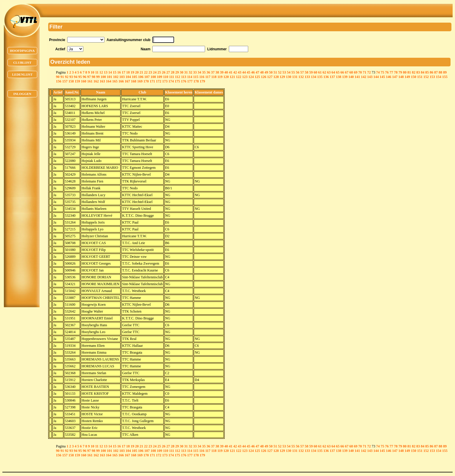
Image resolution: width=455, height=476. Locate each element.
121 (232, 77)
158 (71, 81)
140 (351, 77)
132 (301, 77)
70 (360, 72)
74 (378, 72)
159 (77, 81)
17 (123, 72)
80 (405, 72)
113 (183, 77)
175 (177, 81)
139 (345, 77)
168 (134, 81)
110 (166, 77)
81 (409, 72)
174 (171, 81)
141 (357, 77)
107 (147, 77)
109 (160, 77)
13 (106, 72)
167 (127, 81)
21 (141, 72)
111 (172, 77)
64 (333, 72)
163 (102, 81)
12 (101, 72)
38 (217, 72)
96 (85, 77)
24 (155, 72)
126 (264, 77)
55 (293, 72)
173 (165, 81)
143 (370, 77)
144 (376, 77)
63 (329, 72)
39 (222, 72)
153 (432, 77)
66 (342, 72)
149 (407, 77)
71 (365, 72)
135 (320, 77)
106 (141, 77)
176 (184, 81)
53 (284, 72)
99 (98, 77)
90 (58, 77)
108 (153, 77)
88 (440, 72)
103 (122, 77)
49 (266, 72)
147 (395, 77)
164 (109, 81)
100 (103, 77)
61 (320, 72)
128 (276, 77)
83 (418, 72)
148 (401, 77)
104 (128, 77)
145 (382, 77)
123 (245, 77)
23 (150, 72)
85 (427, 72)
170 (146, 81)
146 (389, 77)
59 (311, 72)
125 (257, 77)
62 (324, 72)
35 (204, 72)
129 (282, 77)
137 (332, 77)
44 (244, 72)
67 (347, 72)
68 (351, 72)
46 (253, 72)
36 (208, 72)
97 (89, 77)
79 (400, 72)
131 (295, 77)
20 (137, 72)
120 (226, 77)
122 (239, 77)
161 (90, 81)
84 (423, 72)
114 (190, 77)
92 (67, 77)
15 (115, 72)
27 (168, 72)
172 (159, 81)
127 (270, 77)
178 (196, 81)
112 (178, 77)
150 (414, 77)
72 (369, 72)
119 (220, 77)
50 (271, 72)
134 (314, 77)
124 (251, 77)
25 (159, 72)
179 (202, 81)
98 (93, 77)
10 (93, 72)
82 (414, 72)
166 (121, 81)
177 (190, 81)
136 (326, 77)
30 (182, 72)
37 (213, 72)
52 (280, 72)
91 (62, 77)
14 (110, 72)
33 (195, 72)
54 (289, 72)
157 (65, 81)
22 (146, 72)
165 (115, 81)
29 (177, 72)
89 (445, 72)
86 (431, 72)
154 (439, 77)
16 (119, 72)
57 (302, 72)
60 (315, 72)
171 (152, 81)
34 (199, 72)
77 (391, 72)
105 (135, 77)
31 (186, 72)
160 (84, 81)
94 (76, 77)
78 (396, 72)
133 (307, 77)
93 (71, 77)
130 (289, 77)
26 (164, 72)
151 (420, 77)
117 (208, 77)
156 (59, 81)
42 (235, 72)
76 (387, 72)
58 (307, 72)
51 (275, 72)
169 (140, 81)
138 (339, 77)
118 (214, 77)
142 (364, 77)
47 (257, 72)
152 (426, 77)
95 (80, 77)
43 (240, 72)
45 (248, 72)
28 (173, 72)
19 (132, 72)
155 (445, 77)
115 (196, 77)
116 (202, 77)
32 (190, 72)
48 (262, 72)
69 (356, 72)
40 (226, 72)
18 (128, 72)
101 (110, 77)
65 (338, 72)
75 (382, 72)
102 (116, 77)
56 (298, 72)
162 (96, 81)
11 (97, 72)
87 (436, 72)
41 (231, 72)
